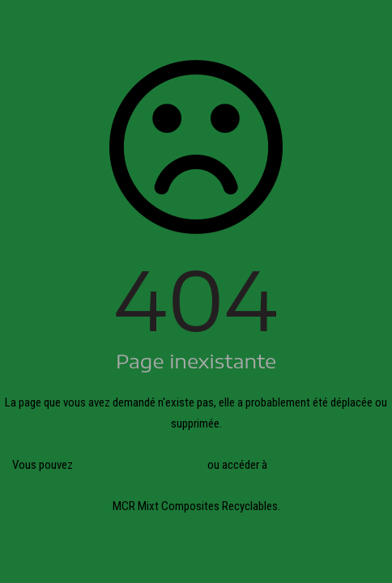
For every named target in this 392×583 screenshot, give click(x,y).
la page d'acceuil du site (325, 465)
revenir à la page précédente (140, 465)
